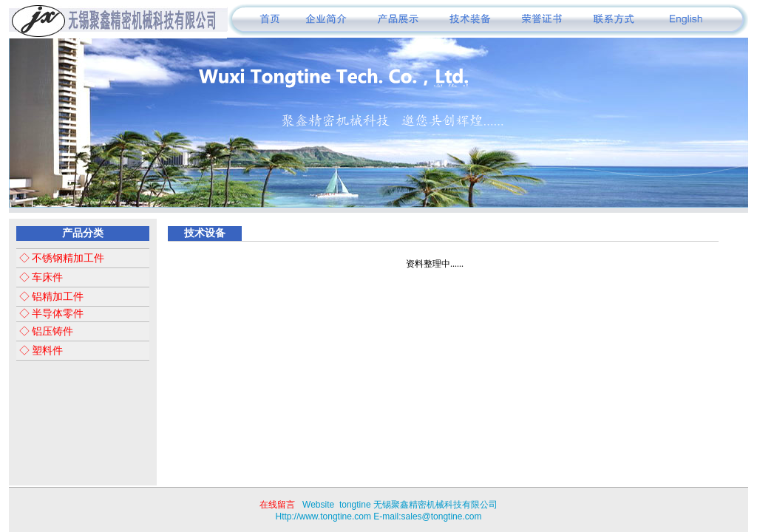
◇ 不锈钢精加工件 (60, 258)
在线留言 (277, 505)
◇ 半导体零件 (50, 314)
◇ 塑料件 (40, 351)
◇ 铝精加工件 (50, 297)
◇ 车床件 (40, 277)
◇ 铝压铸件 (45, 331)
